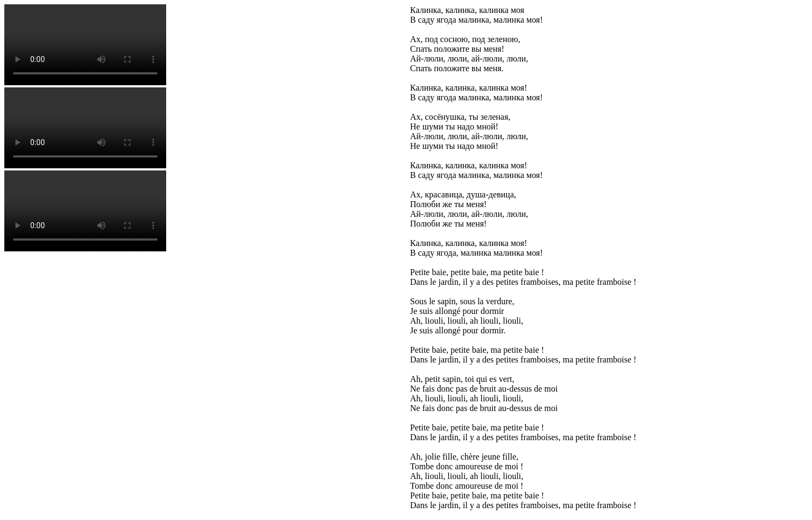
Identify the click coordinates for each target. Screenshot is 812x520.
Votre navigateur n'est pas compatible (85, 45)
